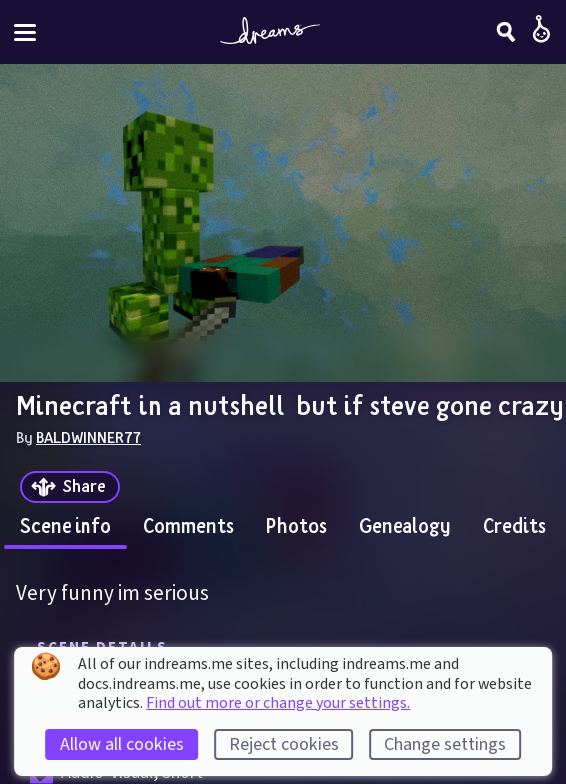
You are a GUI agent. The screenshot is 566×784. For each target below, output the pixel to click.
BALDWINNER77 (88, 437)
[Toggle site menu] (25, 32)
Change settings (445, 744)
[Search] (506, 32)
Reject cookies (284, 744)
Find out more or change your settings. (278, 703)
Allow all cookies (122, 744)
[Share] (70, 487)
